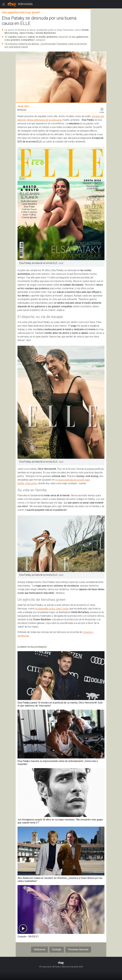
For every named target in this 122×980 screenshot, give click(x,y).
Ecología (57, 949)
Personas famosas (78, 949)
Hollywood (39, 949)
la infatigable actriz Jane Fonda (52, 609)
